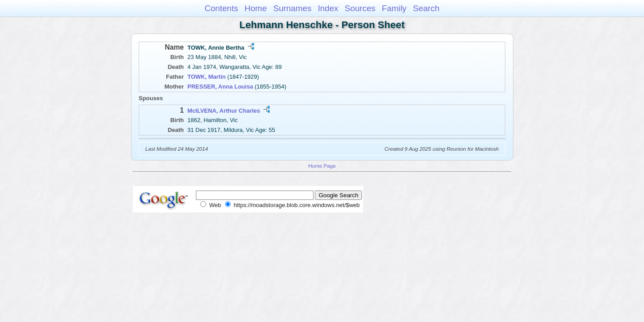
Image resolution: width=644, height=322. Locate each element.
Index (328, 8)
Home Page (322, 166)
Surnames (292, 8)
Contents (221, 8)
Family (394, 8)
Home (256, 8)
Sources (360, 8)
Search (426, 8)
